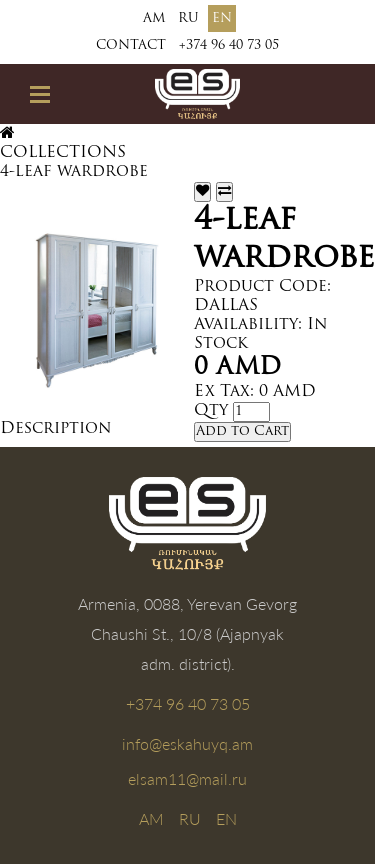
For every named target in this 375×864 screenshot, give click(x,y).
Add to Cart (242, 431)
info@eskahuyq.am (187, 743)
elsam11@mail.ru (187, 778)
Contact (131, 45)
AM (154, 18)
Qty (211, 411)
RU (188, 18)
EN (222, 18)
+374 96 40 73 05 (229, 45)
